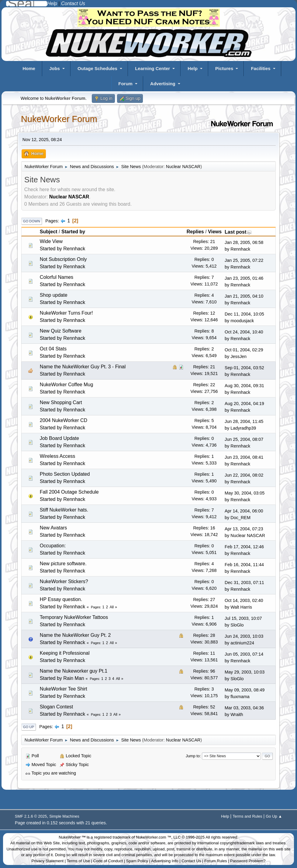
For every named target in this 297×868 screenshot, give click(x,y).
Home (29, 68)
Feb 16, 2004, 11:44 (244, 565)
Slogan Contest (56, 707)
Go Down (32, 221)
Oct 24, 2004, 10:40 (244, 332)
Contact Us (191, 861)
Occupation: (53, 546)
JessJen (238, 356)
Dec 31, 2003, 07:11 (244, 583)
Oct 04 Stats (53, 349)
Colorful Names (57, 277)
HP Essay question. (61, 599)
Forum (125, 84)
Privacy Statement (48, 861)
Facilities (261, 68)
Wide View (51, 241)
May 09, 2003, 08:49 (245, 690)
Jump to (193, 756)
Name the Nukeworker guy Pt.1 (74, 671)
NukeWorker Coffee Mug (66, 385)
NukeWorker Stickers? (64, 581)
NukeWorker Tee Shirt (64, 689)
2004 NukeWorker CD (64, 420)
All (112, 607)
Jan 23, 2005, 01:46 (244, 278)
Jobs (55, 68)
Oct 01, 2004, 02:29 (244, 350)
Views (215, 232)
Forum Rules (216, 861)
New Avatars (54, 528)
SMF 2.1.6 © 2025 (31, 816)
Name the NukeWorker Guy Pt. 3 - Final (83, 367)
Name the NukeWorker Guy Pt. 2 (75, 635)
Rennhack (74, 249)
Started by (73, 232)
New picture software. (63, 564)
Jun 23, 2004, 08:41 (244, 457)
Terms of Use (78, 861)
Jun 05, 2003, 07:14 (244, 654)
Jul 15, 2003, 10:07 (243, 618)
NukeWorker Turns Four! (66, 313)
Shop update (54, 295)
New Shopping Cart (61, 402)
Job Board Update (59, 438)
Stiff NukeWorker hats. (64, 510)
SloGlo (237, 625)
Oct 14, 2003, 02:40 (244, 600)
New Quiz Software (61, 331)
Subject (49, 232)
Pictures (224, 68)
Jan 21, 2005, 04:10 (244, 296)
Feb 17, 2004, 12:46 (244, 547)
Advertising (163, 84)
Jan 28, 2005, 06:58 (244, 242)
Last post (238, 232)
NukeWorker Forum (59, 119)
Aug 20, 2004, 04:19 (244, 404)
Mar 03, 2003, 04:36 (244, 708)
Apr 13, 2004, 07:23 (244, 529)
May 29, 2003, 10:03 (245, 672)
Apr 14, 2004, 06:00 (244, 511)
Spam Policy (137, 861)
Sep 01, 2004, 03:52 (244, 368)
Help (193, 68)
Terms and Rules (247, 816)
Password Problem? (248, 861)
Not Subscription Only (63, 259)
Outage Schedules (97, 68)
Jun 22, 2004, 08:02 (244, 475)
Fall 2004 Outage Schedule (69, 492)
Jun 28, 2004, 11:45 (244, 421)
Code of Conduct (108, 861)
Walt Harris (241, 607)
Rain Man (74, 678)
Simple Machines (64, 816)
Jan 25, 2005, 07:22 (244, 260)
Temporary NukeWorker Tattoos (74, 617)
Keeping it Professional (65, 653)
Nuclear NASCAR (183, 167)
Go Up (29, 727)
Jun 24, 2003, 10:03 (244, 636)
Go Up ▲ (274, 816)
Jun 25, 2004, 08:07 (244, 439)
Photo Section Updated (65, 474)
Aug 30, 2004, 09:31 (244, 386)
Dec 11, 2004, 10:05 (244, 314)
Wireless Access (57, 456)
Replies (195, 232)
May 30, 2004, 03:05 (245, 493)
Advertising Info (165, 861)
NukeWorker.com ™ (154, 837)
